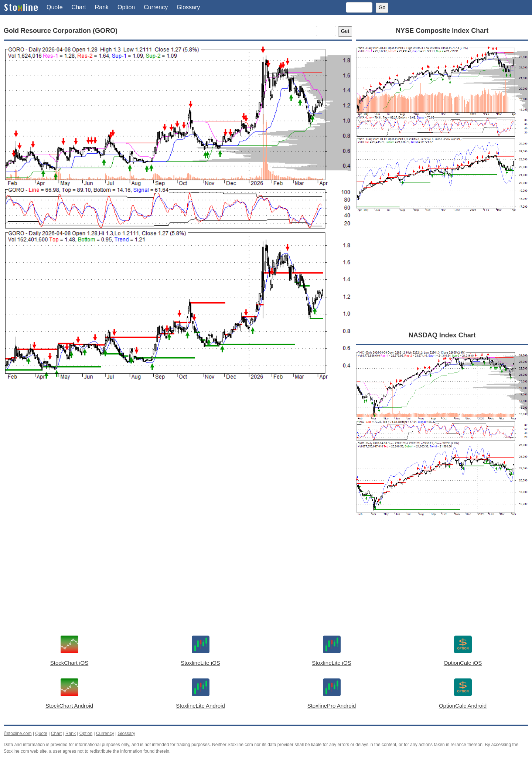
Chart (79, 7)
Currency (156, 7)
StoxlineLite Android (200, 706)
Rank (102, 7)
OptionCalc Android (463, 706)
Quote (55, 7)
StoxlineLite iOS (200, 663)
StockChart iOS (69, 663)
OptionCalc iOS (463, 663)
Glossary (188, 7)
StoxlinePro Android (332, 706)
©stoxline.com (18, 734)
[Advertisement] (178, 459)
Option (126, 7)
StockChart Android (69, 706)
